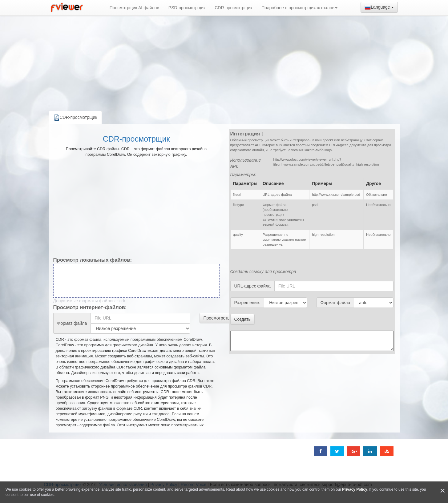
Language (379, 7)
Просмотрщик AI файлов (134, 8)
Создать (242, 319)
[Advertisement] (224, 62)
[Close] (442, 491)
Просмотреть (217, 318)
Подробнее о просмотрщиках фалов (299, 8)
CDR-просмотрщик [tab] (75, 118)
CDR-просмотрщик (233, 8)
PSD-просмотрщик (187, 8)
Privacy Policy (355, 489)
